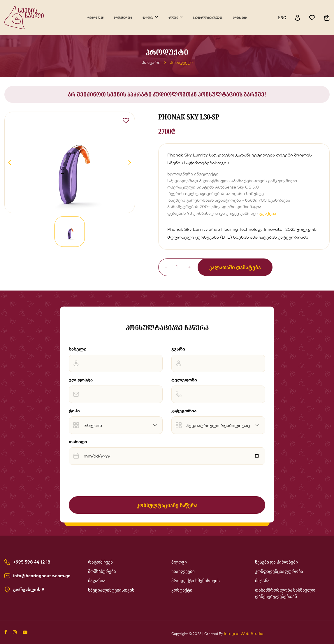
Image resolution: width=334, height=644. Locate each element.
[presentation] (113, 481)
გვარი (178, 349)
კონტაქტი (240, 17)
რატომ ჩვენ (95, 17)
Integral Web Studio (244, 634)
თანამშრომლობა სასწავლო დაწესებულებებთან (285, 593)
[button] (10, 163)
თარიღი (78, 442)
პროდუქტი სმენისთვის (196, 581)
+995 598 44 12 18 (32, 562)
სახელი (78, 349)
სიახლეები (183, 571)
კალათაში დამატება (235, 267)
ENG (282, 17)
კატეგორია (184, 411)
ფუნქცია (268, 213)
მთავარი (151, 62)
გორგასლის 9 (29, 590)
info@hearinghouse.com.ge (42, 576)
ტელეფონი (184, 380)
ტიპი (74, 411)
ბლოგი (173, 17)
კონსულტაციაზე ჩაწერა (167, 505)
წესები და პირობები (277, 562)
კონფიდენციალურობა (279, 571)
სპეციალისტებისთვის (208, 17)
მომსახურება (123, 17)
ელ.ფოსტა (81, 380)
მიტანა (262, 581)
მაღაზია (148, 17)
